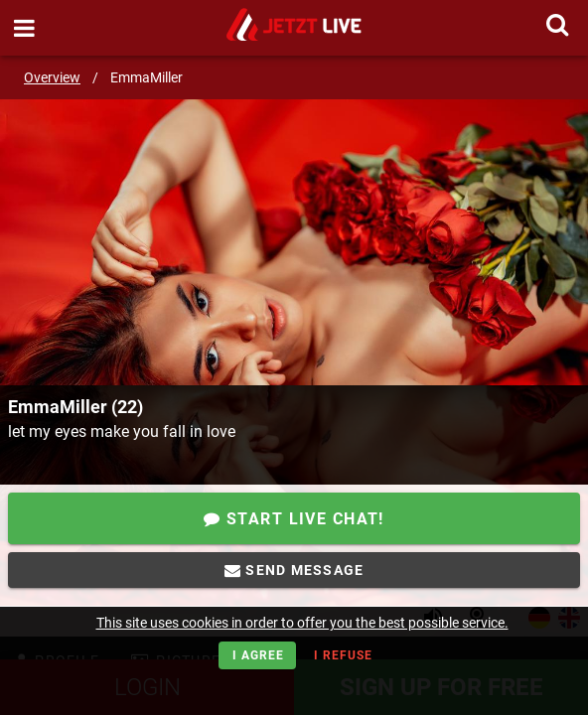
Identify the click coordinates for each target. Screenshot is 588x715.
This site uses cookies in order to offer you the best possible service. (302, 623)
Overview (52, 77)
